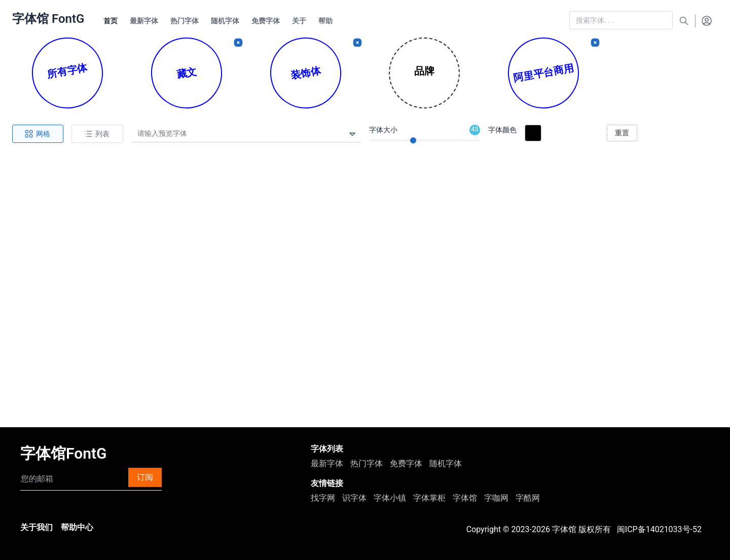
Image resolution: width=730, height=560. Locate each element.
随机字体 (446, 463)
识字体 (354, 498)
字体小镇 (390, 498)
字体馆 (465, 498)
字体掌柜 (429, 498)
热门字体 (367, 463)
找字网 (323, 498)
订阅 (145, 477)
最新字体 (327, 463)
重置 (622, 133)
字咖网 (496, 498)
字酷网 (528, 498)
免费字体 (406, 463)
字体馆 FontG (48, 19)
